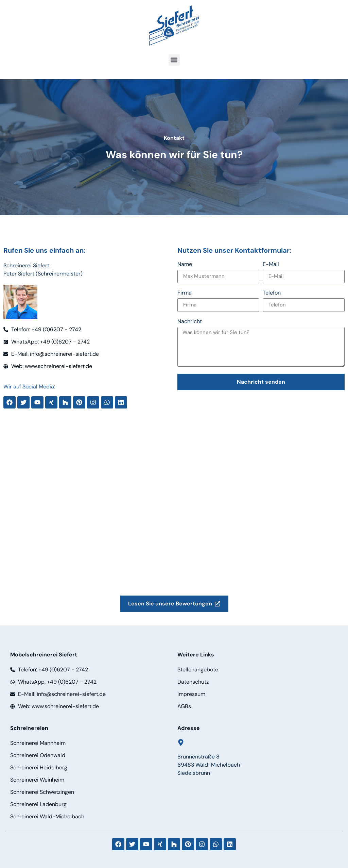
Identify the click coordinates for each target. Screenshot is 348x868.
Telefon (272, 293)
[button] (174, 60)
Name (185, 265)
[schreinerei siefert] (174, 521)
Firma (185, 293)
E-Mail (271, 265)
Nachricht (190, 322)
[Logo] (174, 26)
